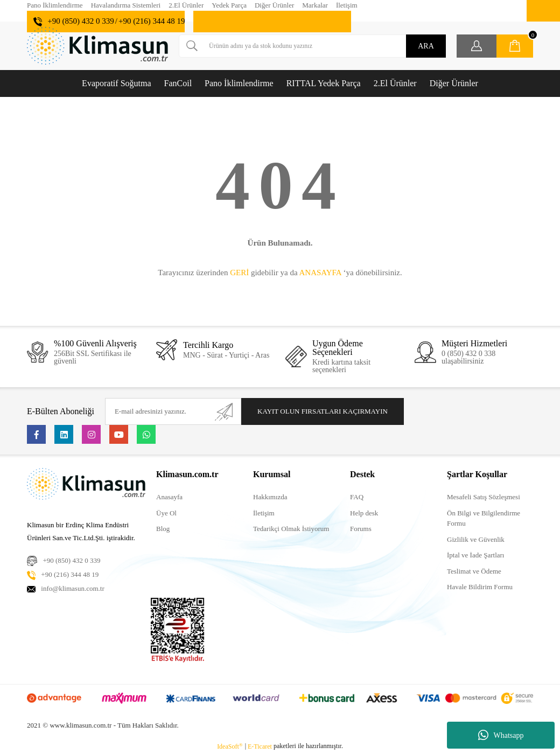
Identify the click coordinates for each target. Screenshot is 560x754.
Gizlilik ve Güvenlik (476, 539)
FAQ (357, 497)
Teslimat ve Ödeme (474, 571)
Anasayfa (169, 497)
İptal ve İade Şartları (475, 555)
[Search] (312, 46)
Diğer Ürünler (274, 5)
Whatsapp (501, 735)
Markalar (315, 5)
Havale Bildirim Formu (480, 587)
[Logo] (97, 46)
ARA (426, 46)
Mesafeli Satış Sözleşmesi (484, 497)
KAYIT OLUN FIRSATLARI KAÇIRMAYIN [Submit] (323, 411)
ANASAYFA (320, 273)
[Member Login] (477, 46)
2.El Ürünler (186, 5)
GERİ (239, 273)
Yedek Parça (229, 5)
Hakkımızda (270, 497)
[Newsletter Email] (173, 411)
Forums (361, 529)
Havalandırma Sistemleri (126, 5)
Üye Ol (166, 513)
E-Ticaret (260, 746)
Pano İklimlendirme (55, 5)
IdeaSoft (230, 746)
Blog (163, 529)
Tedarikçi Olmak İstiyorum (291, 529)
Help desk (364, 513)
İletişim (347, 5)
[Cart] (515, 46)
